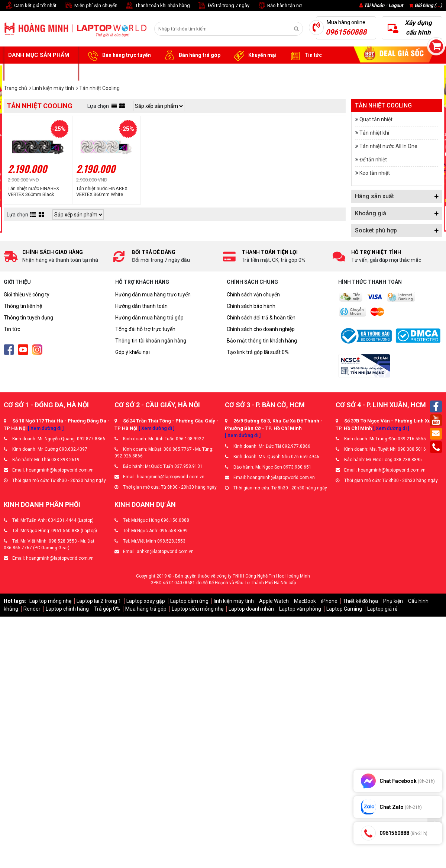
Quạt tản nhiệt (376, 119)
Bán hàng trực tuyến (118, 55)
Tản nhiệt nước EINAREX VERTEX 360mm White (102, 191)
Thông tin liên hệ (23, 306)
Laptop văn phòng (300, 609)
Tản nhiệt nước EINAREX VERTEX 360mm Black (33, 191)
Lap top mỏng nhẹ (50, 601)
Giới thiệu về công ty (27, 295)
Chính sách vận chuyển (253, 295)
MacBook (305, 601)
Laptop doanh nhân (251, 609)
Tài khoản (374, 5)
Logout (396, 5)
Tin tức (305, 55)
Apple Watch (274, 601)
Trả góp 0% (107, 609)
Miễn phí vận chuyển (91, 6)
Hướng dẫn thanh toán (141, 306)
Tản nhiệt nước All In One (388, 146)
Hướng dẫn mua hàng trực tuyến (153, 295)
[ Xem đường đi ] (46, 428)
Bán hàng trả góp (191, 55)
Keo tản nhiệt (375, 173)
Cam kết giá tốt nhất (30, 6)
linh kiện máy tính (234, 601)
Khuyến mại (254, 55)
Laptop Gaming (344, 609)
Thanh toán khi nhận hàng (157, 6)
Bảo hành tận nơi (280, 6)
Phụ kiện (393, 601)
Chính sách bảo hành (251, 306)
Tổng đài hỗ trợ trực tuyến (145, 329)
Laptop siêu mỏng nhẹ (198, 609)
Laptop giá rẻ (382, 609)
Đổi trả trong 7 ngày (223, 6)
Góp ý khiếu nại (132, 352)
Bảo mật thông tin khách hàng (262, 341)
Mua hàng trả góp (146, 609)
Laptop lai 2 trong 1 (99, 601)
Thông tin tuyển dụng (28, 318)
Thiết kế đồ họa (360, 601)
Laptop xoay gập (146, 601)
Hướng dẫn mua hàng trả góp (149, 318)
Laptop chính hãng (67, 609)
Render (32, 609)
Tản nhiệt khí (374, 133)
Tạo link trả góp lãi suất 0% (258, 352)
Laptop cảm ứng (189, 601)
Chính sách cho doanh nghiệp (261, 329)
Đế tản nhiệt (373, 160)
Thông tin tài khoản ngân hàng (151, 341)
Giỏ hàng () (426, 5)
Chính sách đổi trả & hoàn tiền (261, 318)
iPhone (329, 601)
